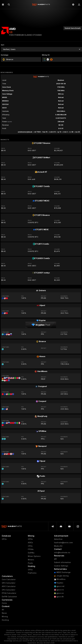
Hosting (5, 620)
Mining (5, 617)
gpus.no (59, 590)
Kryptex (59, 583)
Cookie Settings (61, 566)
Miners (31, 560)
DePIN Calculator (9, 597)
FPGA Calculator (9, 593)
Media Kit (58, 546)
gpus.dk (59, 597)
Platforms (32, 573)
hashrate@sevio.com (63, 543)
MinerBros (60, 579)
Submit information (63, 562)
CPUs (30, 546)
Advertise (58, 539)
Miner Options (34, 556)
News (4, 613)
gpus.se (59, 593)
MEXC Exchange (62, 572)
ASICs (30, 543)
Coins (4, 603)
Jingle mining (61, 576)
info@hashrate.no (62, 553)
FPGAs (31, 549)
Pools (30, 563)
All (3, 610)
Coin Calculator (9, 580)
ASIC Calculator (9, 586)
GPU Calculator (9, 583)
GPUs (4, 539)
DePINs (31, 553)
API (56, 559)
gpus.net (59, 586)
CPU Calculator (9, 590)
